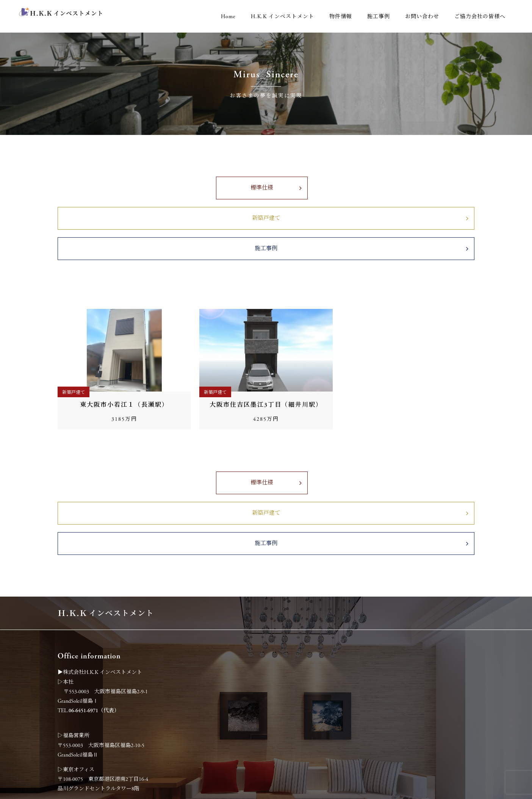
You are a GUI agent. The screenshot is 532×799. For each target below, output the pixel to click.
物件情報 (341, 17)
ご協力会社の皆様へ (480, 17)
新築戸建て (266, 195)
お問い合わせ (422, 17)
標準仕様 (158, 195)
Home (228, 17)
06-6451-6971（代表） (94, 603)
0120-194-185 (82, 725)
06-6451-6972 (83, 716)
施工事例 (379, 17)
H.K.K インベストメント (282, 17)
